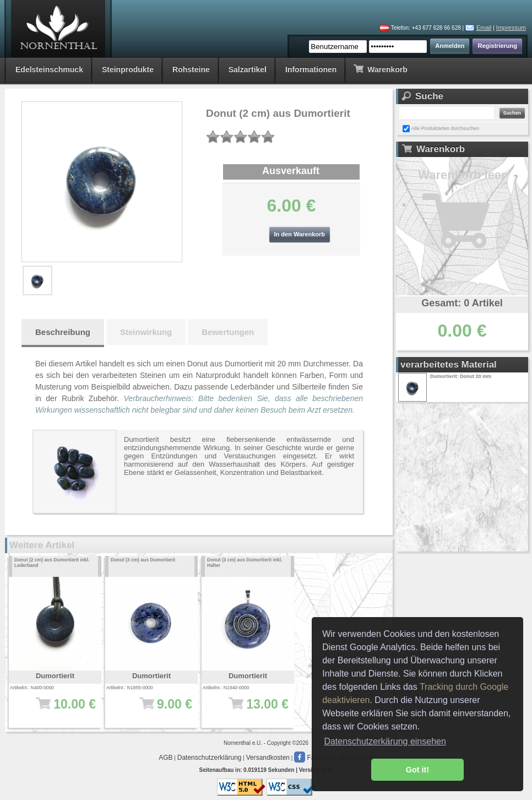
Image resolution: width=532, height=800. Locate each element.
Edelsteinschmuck (49, 69)
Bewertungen (228, 332)
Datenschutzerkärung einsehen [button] (385, 741)
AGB (165, 758)
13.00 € (251, 710)
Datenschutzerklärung (210, 758)
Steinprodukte (128, 69)
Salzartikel (248, 69)
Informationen (311, 69)
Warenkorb (380, 69)
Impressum (511, 28)
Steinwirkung (146, 332)
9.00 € (155, 710)
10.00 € (59, 710)
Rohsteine (191, 69)
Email (484, 28)
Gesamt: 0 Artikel (462, 303)
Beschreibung (63, 332)
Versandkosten (268, 758)
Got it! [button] (417, 770)
